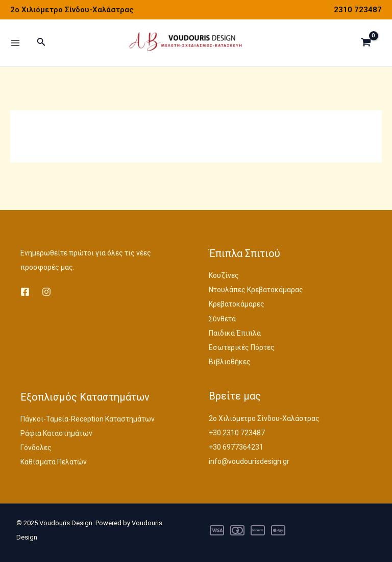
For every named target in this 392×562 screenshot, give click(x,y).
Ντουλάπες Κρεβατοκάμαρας (256, 290)
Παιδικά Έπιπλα (235, 333)
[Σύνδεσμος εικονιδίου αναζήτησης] (41, 45)
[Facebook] (25, 292)
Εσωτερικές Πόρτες (242, 347)
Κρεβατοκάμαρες (237, 304)
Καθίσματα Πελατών (54, 462)
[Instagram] (46, 292)
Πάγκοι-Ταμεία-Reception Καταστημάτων (88, 419)
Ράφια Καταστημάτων (56, 433)
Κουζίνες (224, 275)
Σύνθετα (222, 319)
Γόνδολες (36, 448)
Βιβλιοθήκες (230, 362)
